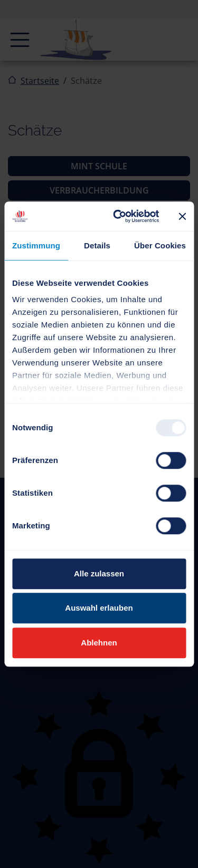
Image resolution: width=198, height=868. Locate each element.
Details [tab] (97, 245)
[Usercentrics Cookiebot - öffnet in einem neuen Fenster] (118, 216)
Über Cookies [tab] (160, 245)
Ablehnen (99, 643)
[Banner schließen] (182, 216)
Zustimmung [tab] (36, 245)
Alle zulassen (99, 573)
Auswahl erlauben (99, 608)
